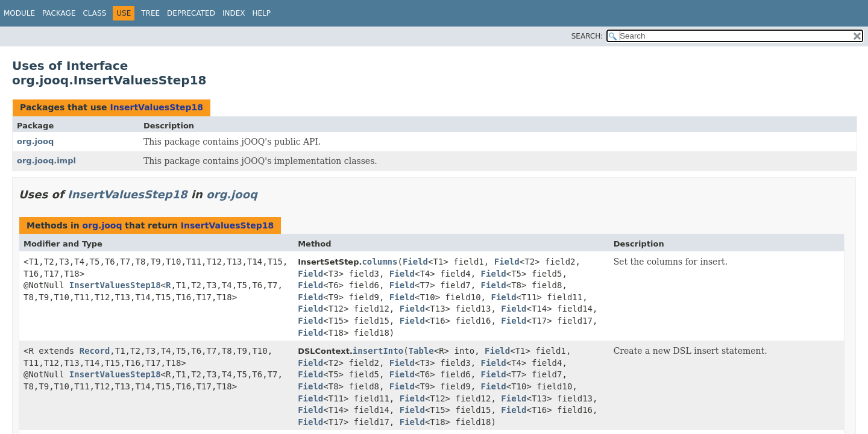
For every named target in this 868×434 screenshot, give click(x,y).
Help (261, 13)
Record (95, 351)
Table (421, 351)
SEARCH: (587, 36)
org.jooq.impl (46, 161)
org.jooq (35, 141)
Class (94, 13)
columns (379, 262)
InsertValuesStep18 (156, 107)
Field (415, 262)
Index (234, 13)
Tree (150, 13)
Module (19, 13)
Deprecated (191, 13)
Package (59, 13)
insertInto (378, 351)
